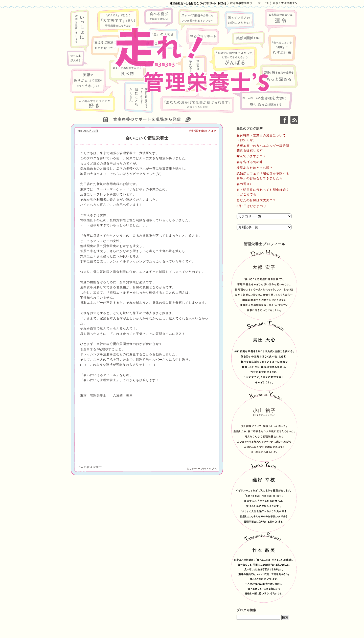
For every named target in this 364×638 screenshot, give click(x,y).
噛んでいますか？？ (251, 156)
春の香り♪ (244, 184)
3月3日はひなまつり (252, 206)
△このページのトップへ (202, 469)
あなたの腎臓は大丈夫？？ (256, 200)
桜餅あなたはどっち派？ (255, 168)
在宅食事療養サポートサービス (249, 3)
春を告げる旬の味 (250, 162)
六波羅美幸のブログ (203, 131)
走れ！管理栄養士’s (285, 3)
